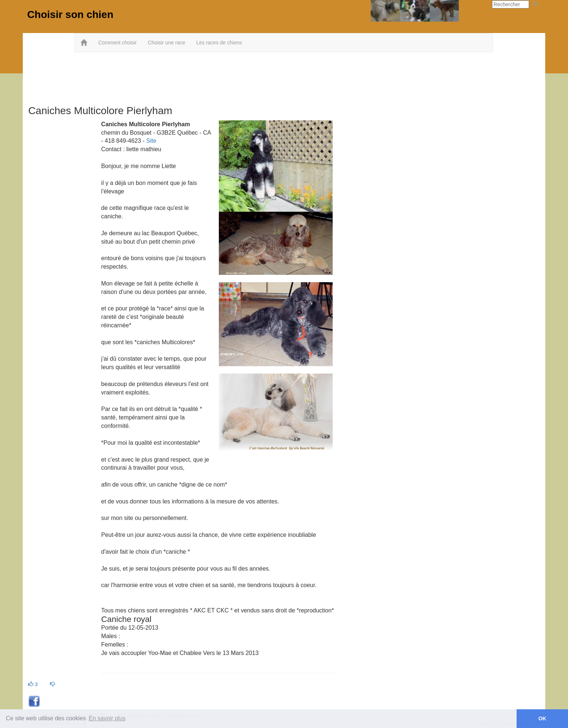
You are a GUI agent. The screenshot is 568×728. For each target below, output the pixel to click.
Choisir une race (167, 43)
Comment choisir (117, 43)
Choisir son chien (70, 14)
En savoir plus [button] (107, 718)
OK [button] (542, 718)
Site (151, 141)
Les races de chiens (219, 43)
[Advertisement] (284, 76)
